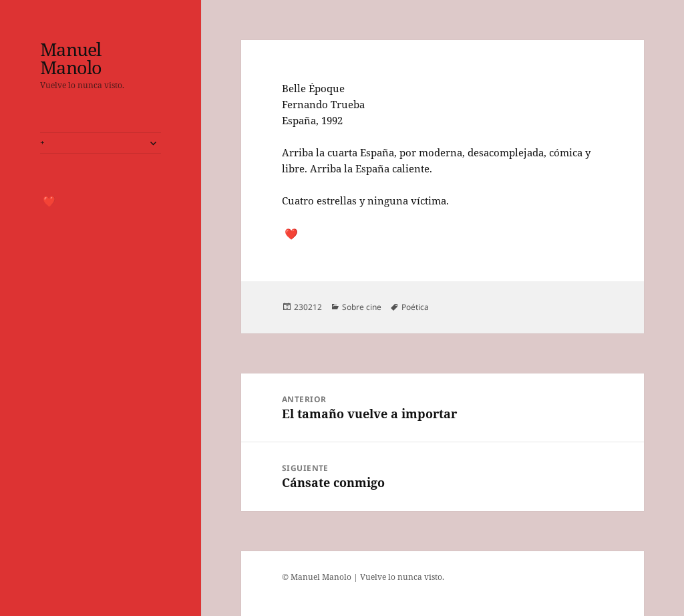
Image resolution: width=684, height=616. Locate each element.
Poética (415, 307)
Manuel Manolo (71, 58)
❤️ (49, 201)
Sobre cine (362, 307)
